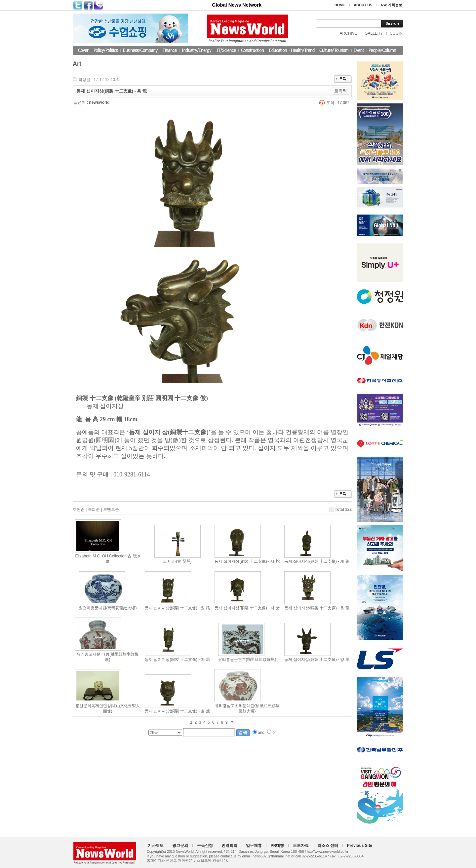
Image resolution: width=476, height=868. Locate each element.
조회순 (94, 509)
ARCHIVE (348, 33)
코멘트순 (111, 509)
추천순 (79, 509)
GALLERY (374, 33)
